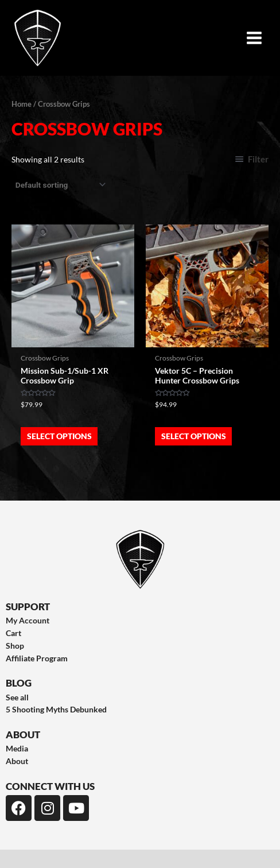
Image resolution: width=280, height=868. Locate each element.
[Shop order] (59, 185)
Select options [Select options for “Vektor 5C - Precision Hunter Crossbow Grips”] (194, 436)
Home (22, 104)
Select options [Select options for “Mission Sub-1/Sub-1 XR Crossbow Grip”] (59, 436)
